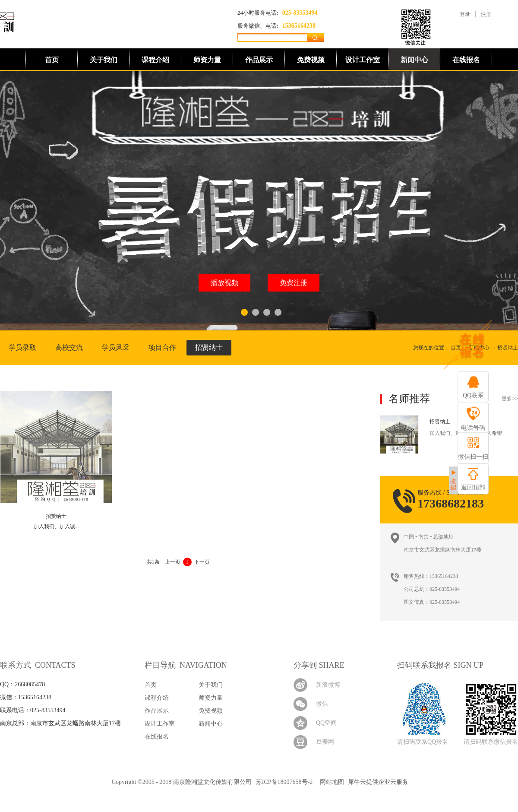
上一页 (173, 562)
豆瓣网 (325, 742)
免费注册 (294, 283)
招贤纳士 (508, 348)
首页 (52, 60)
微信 (322, 704)
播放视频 (224, 283)
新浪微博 (328, 685)
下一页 (202, 562)
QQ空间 (326, 723)
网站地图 (330, 782)
